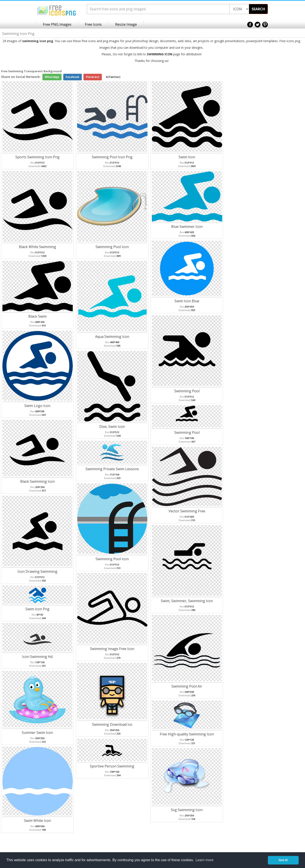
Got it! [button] (283, 860)
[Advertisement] (287, 139)
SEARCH (258, 9)
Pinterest (93, 77)
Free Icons (93, 24)
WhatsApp (52, 77)
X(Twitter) (113, 77)
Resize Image (126, 24)
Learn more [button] (205, 860)
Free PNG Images (57, 24)
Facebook (73, 77)
